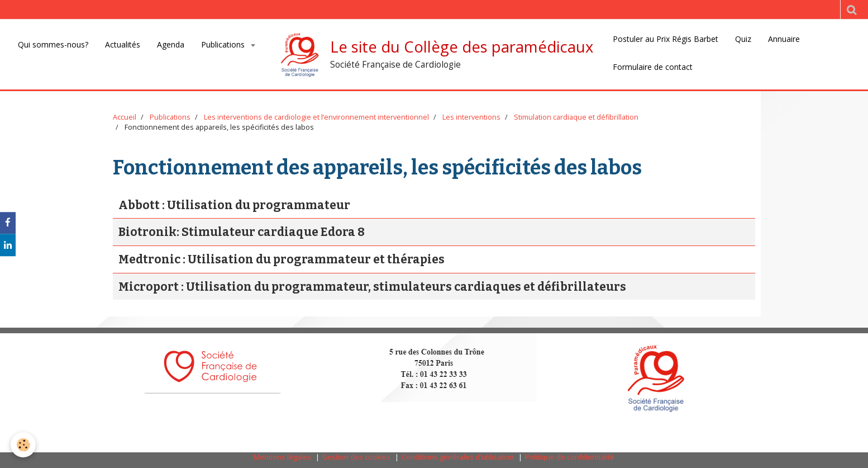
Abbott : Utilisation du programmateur (234, 205)
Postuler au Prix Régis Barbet (666, 39)
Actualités (123, 44)
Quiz (743, 39)
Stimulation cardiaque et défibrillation (576, 117)
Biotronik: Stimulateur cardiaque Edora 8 (242, 233)
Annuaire (784, 39)
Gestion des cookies (356, 457)
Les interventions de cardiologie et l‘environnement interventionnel (316, 117)
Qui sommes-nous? (53, 44)
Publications (224, 44)
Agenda (171, 44)
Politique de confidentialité (570, 457)
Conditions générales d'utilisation (458, 457)
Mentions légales (282, 457)
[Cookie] (24, 445)
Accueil (125, 117)
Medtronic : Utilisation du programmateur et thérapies (282, 259)
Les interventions (471, 117)
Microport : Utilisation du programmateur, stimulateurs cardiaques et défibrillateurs (372, 287)
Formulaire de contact (653, 67)
